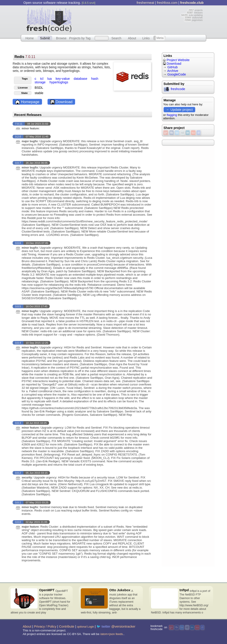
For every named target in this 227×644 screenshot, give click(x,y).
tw (177, 133)
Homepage (27, 102)
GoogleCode (177, 74)
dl (198, 133)
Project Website (176, 60)
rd (182, 133)
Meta (160, 38)
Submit (45, 38)
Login (85, 627)
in (188, 133)
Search (116, 38)
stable (39, 93)
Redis (25, 57)
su (193, 133)
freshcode (174, 89)
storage (41, 82)
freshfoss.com (167, 3)
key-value (63, 79)
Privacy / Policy (45, 626)
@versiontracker (123, 626)
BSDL (39, 88)
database (81, 79)
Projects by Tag (80, 38)
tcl (42, 79)
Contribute (67, 626)
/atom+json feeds (111, 634)
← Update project (179, 110)
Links (146, 38)
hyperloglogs (59, 82)
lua (50, 79)
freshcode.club (192, 3)
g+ (166, 133)
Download (61, 102)
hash (95, 79)
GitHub (173, 67)
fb (171, 133)
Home (30, 38)
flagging (172, 115)
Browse (61, 38)
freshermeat (145, 3)
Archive (173, 71)
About (132, 38)
